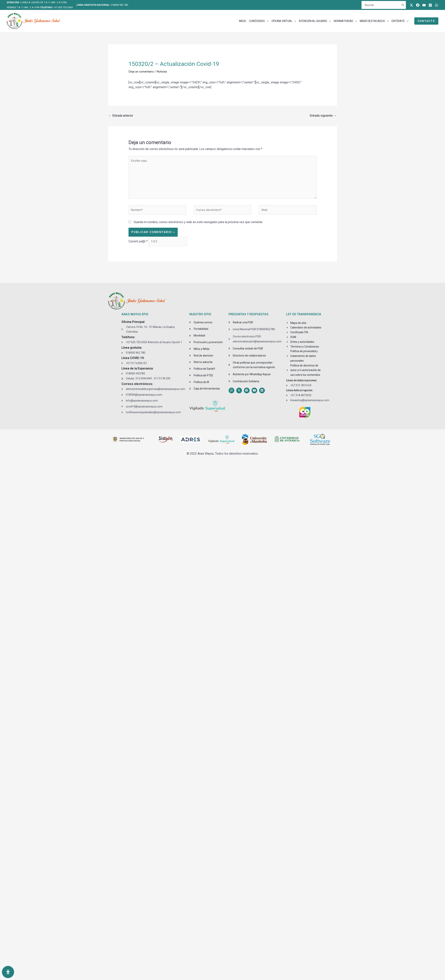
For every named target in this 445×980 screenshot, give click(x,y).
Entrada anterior (121, 116)
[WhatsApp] (437, 5)
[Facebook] (418, 5)
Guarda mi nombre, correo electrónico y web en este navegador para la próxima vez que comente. (198, 224)
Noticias (162, 71)
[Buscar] (403, 5)
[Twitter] (411, 5)
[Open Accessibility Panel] (8, 972)
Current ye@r (138, 243)
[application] (267, 21)
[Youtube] (424, 5)
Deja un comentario (141, 71)
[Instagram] (430, 5)
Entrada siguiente (323, 116)
